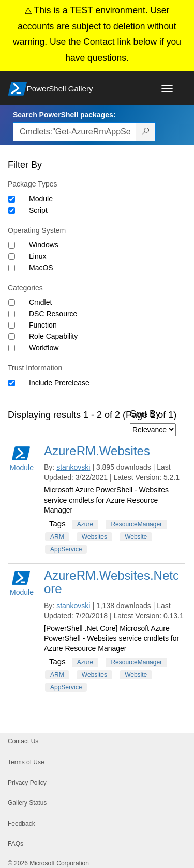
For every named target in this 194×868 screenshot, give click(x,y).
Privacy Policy (27, 783)
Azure (85, 524)
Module (41, 199)
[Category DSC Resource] (12, 314)
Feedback (21, 824)
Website (136, 537)
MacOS (41, 268)
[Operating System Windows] (12, 245)
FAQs (16, 844)
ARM (57, 537)
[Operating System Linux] (12, 257)
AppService (66, 549)
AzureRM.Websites (97, 451)
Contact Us (23, 741)
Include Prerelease (59, 383)
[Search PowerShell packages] (146, 132)
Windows (44, 245)
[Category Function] (12, 325)
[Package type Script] (12, 211)
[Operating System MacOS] (12, 268)
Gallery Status (27, 803)
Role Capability (53, 336)
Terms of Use (26, 762)
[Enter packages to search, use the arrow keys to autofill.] (74, 132)
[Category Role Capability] (12, 337)
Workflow (44, 348)
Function (43, 325)
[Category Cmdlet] (12, 303)
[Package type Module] (12, 199)
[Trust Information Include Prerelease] (12, 383)
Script (38, 210)
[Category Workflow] (12, 348)
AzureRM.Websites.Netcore (111, 582)
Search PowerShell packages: (64, 115)
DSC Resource (53, 314)
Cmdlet (40, 302)
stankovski (73, 467)
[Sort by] (153, 430)
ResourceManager (136, 524)
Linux (38, 256)
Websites (94, 537)
